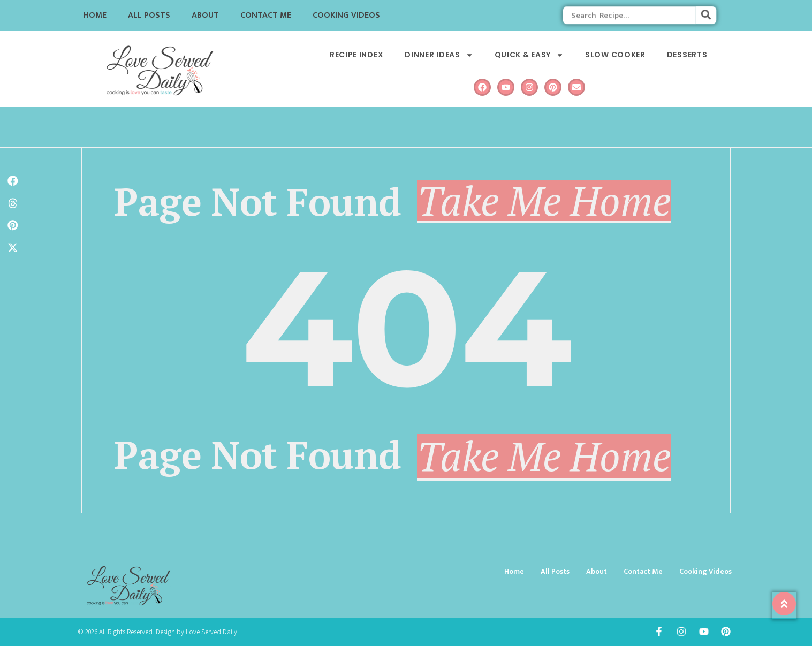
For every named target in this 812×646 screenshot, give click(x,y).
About (205, 15)
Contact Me (266, 15)
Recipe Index (356, 55)
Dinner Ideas (439, 55)
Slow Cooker (615, 55)
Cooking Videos (346, 15)
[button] (13, 181)
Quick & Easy (529, 55)
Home (95, 15)
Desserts (687, 55)
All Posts (149, 15)
